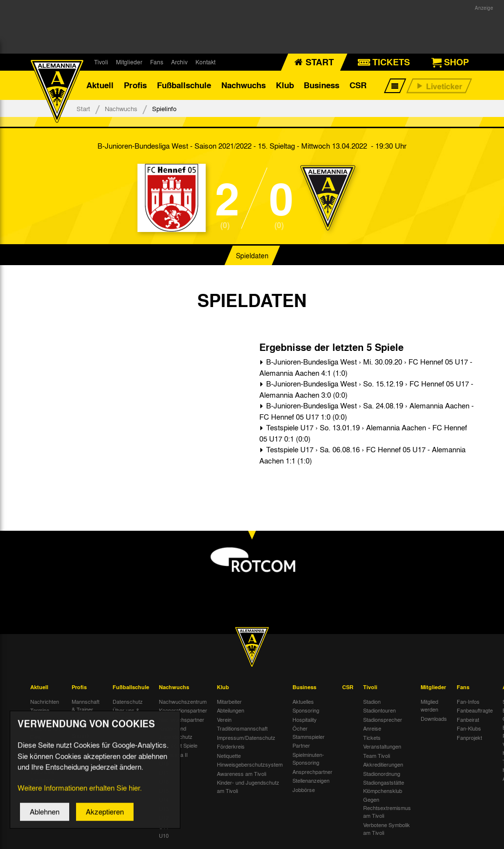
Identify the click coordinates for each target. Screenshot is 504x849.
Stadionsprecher (383, 719)
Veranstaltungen (382, 746)
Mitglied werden (429, 705)
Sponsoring (306, 710)
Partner (301, 745)
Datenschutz (128, 701)
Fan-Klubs (469, 728)
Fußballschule (184, 85)
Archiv (179, 62)
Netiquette (229, 755)
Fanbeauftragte (475, 710)
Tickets (372, 737)
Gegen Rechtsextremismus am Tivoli (387, 807)
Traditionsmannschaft (242, 728)
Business (321, 85)
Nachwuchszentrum (183, 701)
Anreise (372, 728)
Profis (135, 85)
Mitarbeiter (229, 701)
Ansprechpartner (312, 772)
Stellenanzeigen (311, 780)
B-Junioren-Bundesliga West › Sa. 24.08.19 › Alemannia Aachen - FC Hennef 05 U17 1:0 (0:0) (367, 411)
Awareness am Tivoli (242, 773)
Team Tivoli (377, 755)
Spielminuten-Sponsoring (308, 759)
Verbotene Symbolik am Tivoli (387, 829)
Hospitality (305, 719)
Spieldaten (252, 255)
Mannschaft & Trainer (86, 705)
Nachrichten (45, 701)
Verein (224, 719)
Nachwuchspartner (182, 719)
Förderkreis (231, 746)
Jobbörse (304, 790)
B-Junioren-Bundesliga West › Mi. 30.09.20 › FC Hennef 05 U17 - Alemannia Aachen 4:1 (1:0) (366, 367)
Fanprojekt (469, 737)
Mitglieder (129, 62)
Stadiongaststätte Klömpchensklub (384, 786)
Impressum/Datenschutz (246, 737)
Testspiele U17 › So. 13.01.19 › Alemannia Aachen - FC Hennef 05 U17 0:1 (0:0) (363, 433)
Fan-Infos (468, 701)
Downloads (434, 718)
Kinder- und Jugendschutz (176, 732)
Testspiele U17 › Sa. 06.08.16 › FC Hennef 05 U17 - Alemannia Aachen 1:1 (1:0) (362, 455)
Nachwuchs (243, 85)
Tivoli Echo (43, 719)
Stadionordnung (382, 773)
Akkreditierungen (383, 764)
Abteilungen (231, 710)
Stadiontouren (379, 710)
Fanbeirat (468, 719)
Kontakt (205, 62)
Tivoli (101, 62)
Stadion (372, 701)
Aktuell (100, 85)
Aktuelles (303, 701)
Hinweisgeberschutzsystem (250, 764)
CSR (358, 85)
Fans (157, 62)
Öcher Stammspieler (309, 732)
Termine (40, 710)
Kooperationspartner (183, 710)
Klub (285, 85)
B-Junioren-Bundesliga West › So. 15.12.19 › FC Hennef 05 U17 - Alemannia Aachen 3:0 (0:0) (366, 389)
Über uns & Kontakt (126, 714)
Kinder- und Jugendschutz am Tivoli (248, 786)
